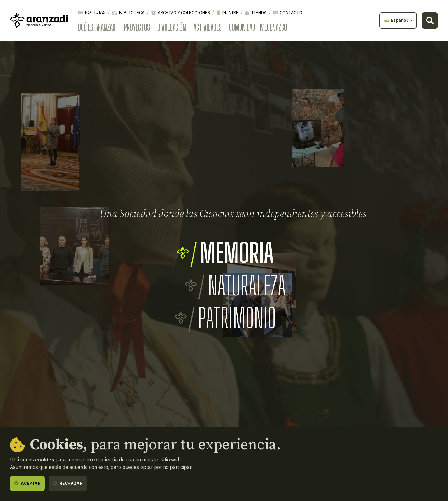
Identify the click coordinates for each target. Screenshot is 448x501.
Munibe (228, 13)
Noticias (92, 12)
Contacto (288, 13)
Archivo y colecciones (181, 13)
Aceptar (27, 483)
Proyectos (137, 27)
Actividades (208, 27)
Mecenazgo (274, 27)
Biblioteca (128, 13)
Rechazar (68, 483)
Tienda (256, 13)
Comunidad (242, 27)
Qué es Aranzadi (97, 27)
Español (396, 20)
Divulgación (172, 27)
